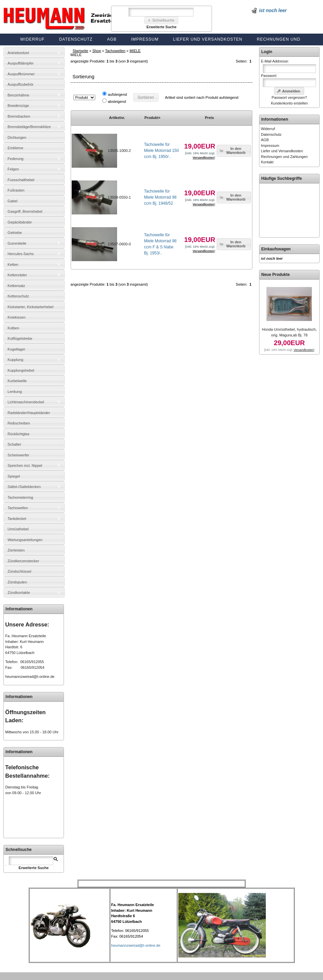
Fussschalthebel (21, 180)
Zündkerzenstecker (24, 561)
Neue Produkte (276, 275)
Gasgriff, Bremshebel (25, 211)
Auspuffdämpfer (21, 63)
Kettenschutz (19, 296)
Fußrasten (16, 190)
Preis (209, 118)
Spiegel (14, 476)
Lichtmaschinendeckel (26, 402)
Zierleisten (16, 550)
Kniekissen (17, 317)
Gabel (13, 201)
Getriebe (15, 233)
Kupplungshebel (21, 370)
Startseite (80, 51)
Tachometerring (21, 497)
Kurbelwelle (17, 381)
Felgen (13, 169)
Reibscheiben (19, 423)
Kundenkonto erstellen (289, 103)
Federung (16, 159)
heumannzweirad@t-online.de (30, 677)
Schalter (14, 444)
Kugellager (17, 349)
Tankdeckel (17, 519)
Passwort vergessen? (289, 97)
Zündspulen (17, 582)
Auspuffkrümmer (21, 74)
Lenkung (15, 392)
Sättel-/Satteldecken (24, 487)
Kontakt (267, 162)
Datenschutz (76, 39)
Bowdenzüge (19, 106)
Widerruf (32, 39)
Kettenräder (17, 275)
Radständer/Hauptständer (29, 413)
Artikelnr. (117, 118)
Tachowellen (115, 51)
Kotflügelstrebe (20, 338)
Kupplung (16, 360)
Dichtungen (17, 137)
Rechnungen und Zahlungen (284, 157)
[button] (161, 20)
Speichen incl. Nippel (25, 465)
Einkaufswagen (276, 249)
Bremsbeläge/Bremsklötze (29, 127)
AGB (112, 39)
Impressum (145, 39)
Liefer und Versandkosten (208, 39)
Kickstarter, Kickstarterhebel (31, 307)
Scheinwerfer (19, 455)
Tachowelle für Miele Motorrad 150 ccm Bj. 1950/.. (161, 151)
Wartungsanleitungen (25, 540)
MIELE (135, 51)
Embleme (15, 148)
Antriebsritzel (19, 53)
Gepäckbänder (20, 222)
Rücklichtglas (19, 434)
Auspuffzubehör (21, 84)
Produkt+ (152, 118)
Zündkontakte (19, 593)
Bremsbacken (19, 116)
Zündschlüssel (20, 571)
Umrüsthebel (18, 529)
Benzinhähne (19, 95)
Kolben (13, 328)
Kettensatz (16, 286)
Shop (97, 51)
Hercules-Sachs (21, 254)
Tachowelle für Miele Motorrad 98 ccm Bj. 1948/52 (160, 197)
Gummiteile (17, 243)
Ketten (13, 264)
